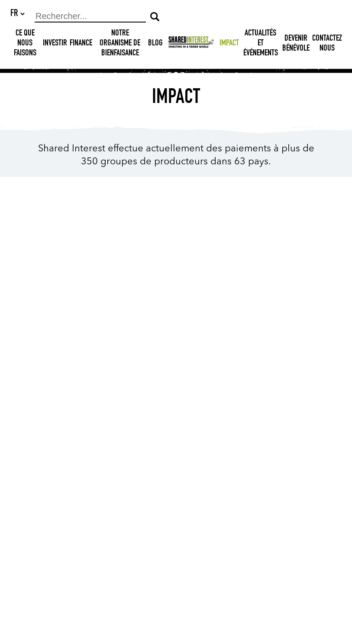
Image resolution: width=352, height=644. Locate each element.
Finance (81, 44)
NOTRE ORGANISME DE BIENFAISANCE (120, 44)
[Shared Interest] (191, 44)
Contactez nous (327, 44)
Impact (229, 44)
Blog (155, 44)
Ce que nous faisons (25, 44)
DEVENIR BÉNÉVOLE (296, 44)
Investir (55, 44)
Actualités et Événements (261, 44)
